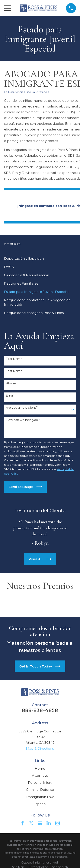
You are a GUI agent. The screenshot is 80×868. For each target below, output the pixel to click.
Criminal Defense (40, 790)
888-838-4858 (40, 710)
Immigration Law (40, 797)
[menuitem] (40, 259)
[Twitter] (31, 823)
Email (10, 396)
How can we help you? (23, 420)
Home (40, 768)
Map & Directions (40, 748)
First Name (14, 359)
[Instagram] (57, 823)
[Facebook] (23, 823)
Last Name (14, 371)
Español (40, 804)
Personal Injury (40, 783)
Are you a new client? (22, 408)
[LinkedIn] (49, 823)
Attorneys (40, 776)
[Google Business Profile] (40, 823)
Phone (11, 383)
